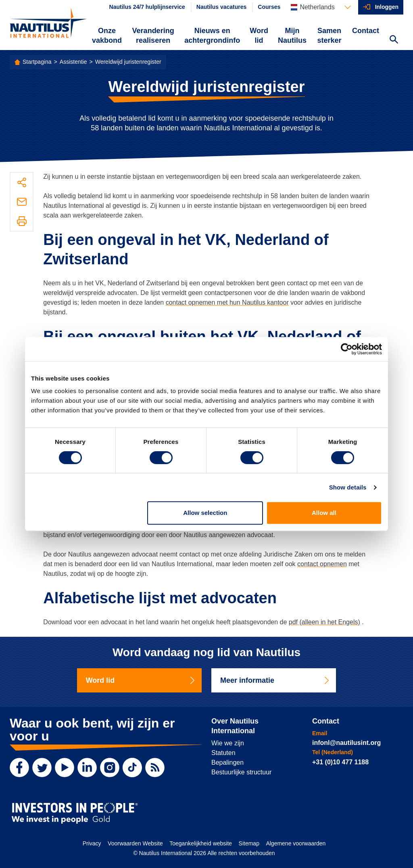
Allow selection (205, 513)
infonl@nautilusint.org (346, 743)
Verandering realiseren (153, 36)
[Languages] (321, 7)
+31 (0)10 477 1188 (340, 762)
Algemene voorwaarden (296, 843)
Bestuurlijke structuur (241, 772)
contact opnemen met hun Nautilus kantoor (227, 302)
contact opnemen (322, 564)
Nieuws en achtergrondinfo (212, 36)
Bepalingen (227, 762)
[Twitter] (42, 768)
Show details (348, 487)
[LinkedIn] (87, 768)
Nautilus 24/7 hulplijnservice (147, 7)
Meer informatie (275, 680)
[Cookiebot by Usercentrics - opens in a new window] (347, 349)
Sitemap (249, 843)
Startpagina (37, 62)
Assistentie (73, 62)
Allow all (324, 513)
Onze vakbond (107, 36)
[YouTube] (65, 768)
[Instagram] (110, 768)
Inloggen (387, 7)
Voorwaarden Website (135, 843)
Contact (366, 31)
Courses (269, 7)
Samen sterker (329, 36)
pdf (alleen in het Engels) (324, 622)
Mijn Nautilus (292, 36)
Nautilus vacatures (222, 7)
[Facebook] (19, 768)
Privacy (92, 843)
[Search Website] (394, 40)
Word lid (259, 36)
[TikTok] (132, 768)
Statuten (223, 753)
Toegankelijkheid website (201, 843)
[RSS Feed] (155, 768)
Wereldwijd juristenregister (128, 62)
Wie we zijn (228, 743)
